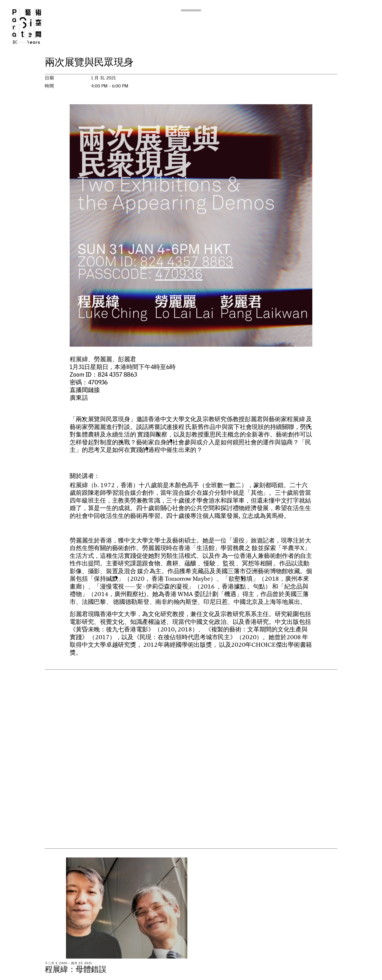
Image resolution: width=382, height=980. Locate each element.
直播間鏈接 (85, 390)
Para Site (35, 26)
